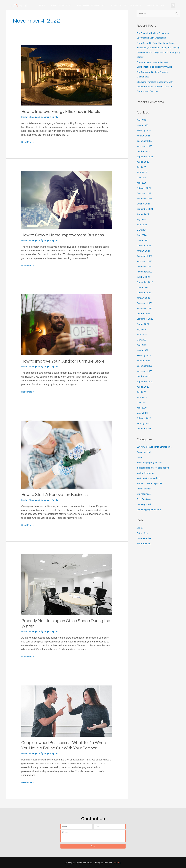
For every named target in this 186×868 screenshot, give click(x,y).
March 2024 (143, 240)
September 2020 (145, 382)
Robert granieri (144, 489)
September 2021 (145, 319)
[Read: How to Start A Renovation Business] (67, 454)
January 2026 (144, 136)
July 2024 (142, 220)
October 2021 (144, 314)
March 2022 (143, 288)
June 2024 (142, 225)
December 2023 (145, 256)
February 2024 (144, 246)
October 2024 (144, 204)
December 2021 (145, 303)
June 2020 (142, 397)
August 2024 (143, 214)
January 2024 (144, 251)
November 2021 (145, 308)
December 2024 (145, 193)
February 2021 (144, 356)
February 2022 (144, 293)
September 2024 (145, 209)
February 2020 (144, 418)
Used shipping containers (150, 510)
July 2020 (142, 392)
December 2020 (145, 366)
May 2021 (142, 340)
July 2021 (142, 329)
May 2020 (142, 403)
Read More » (28, 142)
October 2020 (144, 376)
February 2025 (144, 188)
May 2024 (142, 230)
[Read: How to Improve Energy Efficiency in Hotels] (67, 75)
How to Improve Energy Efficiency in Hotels (63, 112)
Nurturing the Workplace (91, 5)
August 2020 (143, 387)
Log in (140, 528)
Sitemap (117, 863)
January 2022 (144, 298)
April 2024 (142, 235)
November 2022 (145, 272)
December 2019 (145, 429)
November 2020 (145, 371)
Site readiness (144, 494)
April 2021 (142, 345)
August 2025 (143, 162)
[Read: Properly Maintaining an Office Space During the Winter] (67, 584)
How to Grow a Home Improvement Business (65, 235)
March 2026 (143, 125)
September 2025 (145, 157)
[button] (173, 5)
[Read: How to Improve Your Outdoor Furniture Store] (67, 325)
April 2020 (142, 408)
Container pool (144, 452)
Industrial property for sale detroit (154, 468)
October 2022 (144, 277)
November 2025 (145, 146)
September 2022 (145, 282)
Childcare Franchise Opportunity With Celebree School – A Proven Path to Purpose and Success (156, 87)
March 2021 (143, 350)
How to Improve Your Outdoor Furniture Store (66, 361)
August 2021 (143, 324)
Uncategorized (144, 505)
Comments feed (145, 539)
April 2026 (142, 120)
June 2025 (142, 172)
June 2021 (142, 335)
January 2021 (144, 361)
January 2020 (144, 424)
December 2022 (145, 267)
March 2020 (143, 413)
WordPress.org (144, 544)
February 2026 (144, 131)
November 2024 (145, 199)
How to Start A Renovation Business (56, 495)
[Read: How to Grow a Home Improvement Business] (67, 200)
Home (42, 5)
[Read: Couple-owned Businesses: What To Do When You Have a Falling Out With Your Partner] (67, 711)
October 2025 (144, 151)
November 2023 (145, 261)
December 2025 (145, 141)
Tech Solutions (155, 5)
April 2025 (142, 183)
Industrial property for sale (150, 463)
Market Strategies (61, 5)
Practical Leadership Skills (126, 5)
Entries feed (143, 533)
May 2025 (142, 178)
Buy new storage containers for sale (155, 447)
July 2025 (142, 167)
